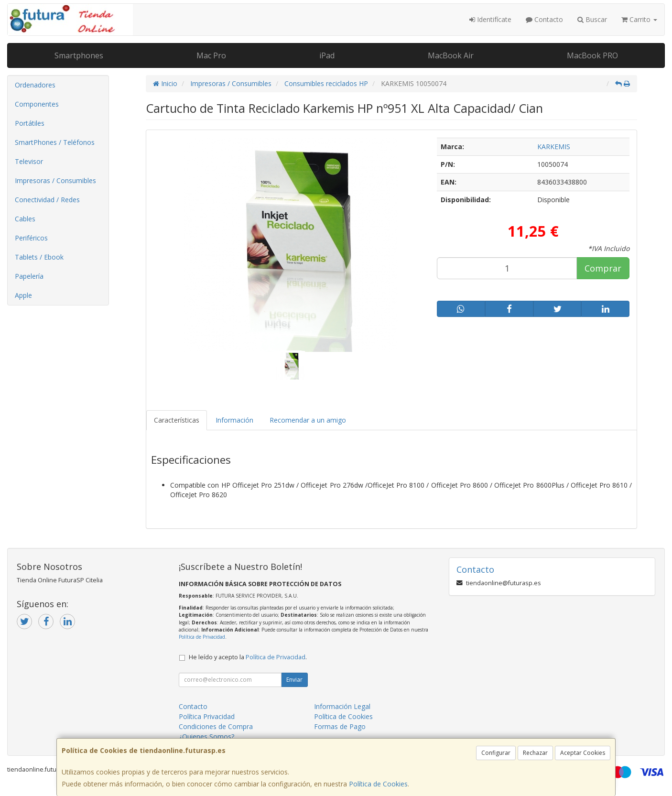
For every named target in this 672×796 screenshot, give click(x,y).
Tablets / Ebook (39, 257)
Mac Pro (211, 55)
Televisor (29, 161)
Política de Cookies (378, 784)
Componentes (37, 104)
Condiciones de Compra (216, 726)
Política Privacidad (207, 716)
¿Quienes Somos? (206, 736)
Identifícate (490, 19)
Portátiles (30, 123)
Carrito (639, 19)
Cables (25, 219)
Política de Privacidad (202, 637)
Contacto (544, 19)
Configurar (496, 753)
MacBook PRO (592, 55)
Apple (23, 295)
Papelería (29, 276)
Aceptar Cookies (583, 753)
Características (177, 420)
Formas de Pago (340, 726)
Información (234, 420)
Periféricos (31, 238)
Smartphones (79, 55)
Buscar (592, 19)
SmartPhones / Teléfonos (55, 142)
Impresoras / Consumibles (55, 180)
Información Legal (342, 706)
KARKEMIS (554, 147)
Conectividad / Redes (47, 200)
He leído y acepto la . (248, 657)
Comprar (603, 268)
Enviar (294, 680)
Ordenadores (35, 85)
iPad (327, 55)
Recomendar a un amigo (308, 420)
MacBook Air (451, 55)
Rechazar (535, 753)
